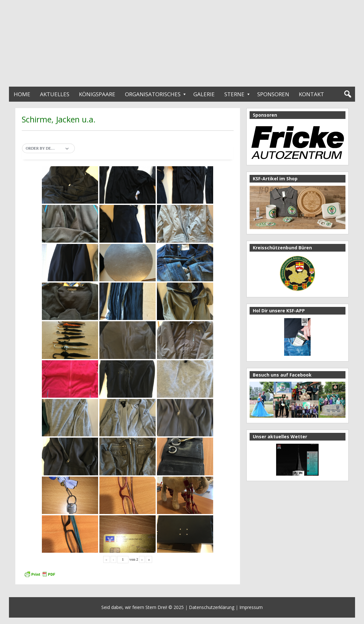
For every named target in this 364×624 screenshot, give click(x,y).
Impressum (251, 607)
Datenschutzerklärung (212, 607)
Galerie (204, 94)
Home (22, 94)
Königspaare (97, 94)
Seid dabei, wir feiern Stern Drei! (134, 607)
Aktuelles (55, 94)
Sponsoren (273, 94)
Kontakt (311, 94)
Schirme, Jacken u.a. (59, 119)
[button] (48, 149)
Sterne (234, 94)
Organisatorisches (153, 94)
